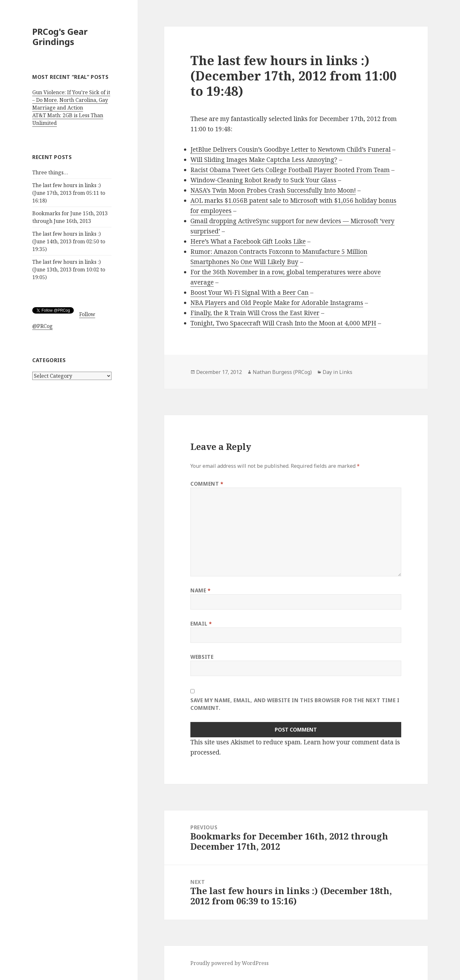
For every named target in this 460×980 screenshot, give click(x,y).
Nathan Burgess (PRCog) (282, 372)
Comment (207, 484)
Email (201, 624)
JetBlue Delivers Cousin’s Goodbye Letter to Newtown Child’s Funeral (291, 149)
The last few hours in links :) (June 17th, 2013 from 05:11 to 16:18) (69, 193)
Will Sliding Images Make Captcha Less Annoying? (264, 160)
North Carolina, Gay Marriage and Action (70, 104)
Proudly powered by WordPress (230, 963)
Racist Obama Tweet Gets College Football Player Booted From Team (290, 170)
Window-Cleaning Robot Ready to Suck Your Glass (263, 180)
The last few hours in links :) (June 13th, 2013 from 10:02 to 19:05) (69, 270)
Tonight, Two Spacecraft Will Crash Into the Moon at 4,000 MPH (283, 323)
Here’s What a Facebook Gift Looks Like (248, 241)
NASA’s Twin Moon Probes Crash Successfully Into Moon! (273, 190)
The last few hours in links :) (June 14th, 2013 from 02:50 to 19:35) (69, 241)
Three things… (50, 172)
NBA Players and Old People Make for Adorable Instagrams (277, 303)
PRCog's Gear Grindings (60, 37)
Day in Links (337, 372)
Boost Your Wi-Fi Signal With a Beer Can (249, 292)
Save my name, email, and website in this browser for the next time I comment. (295, 704)
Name (201, 590)
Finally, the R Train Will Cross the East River (255, 313)
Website (202, 657)
